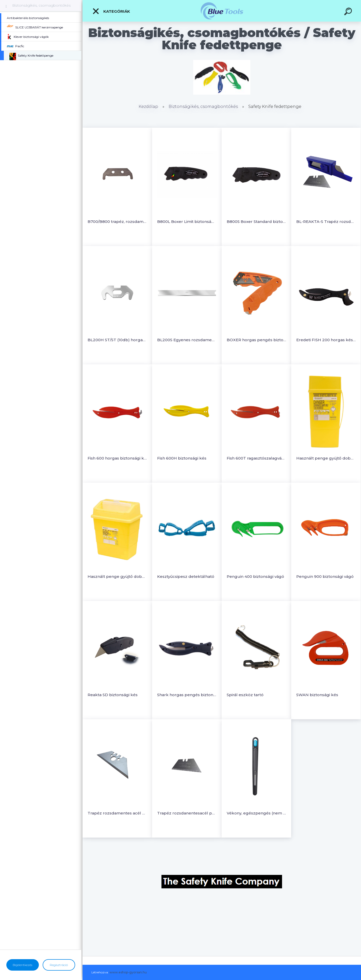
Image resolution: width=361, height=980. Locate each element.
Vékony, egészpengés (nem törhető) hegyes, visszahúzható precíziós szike (256, 813)
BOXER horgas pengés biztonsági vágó (256, 340)
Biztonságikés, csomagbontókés (41, 5)
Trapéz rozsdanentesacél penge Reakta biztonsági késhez (187, 813)
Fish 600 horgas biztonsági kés (117, 458)
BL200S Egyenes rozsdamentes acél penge (187, 340)
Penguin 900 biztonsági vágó (325, 576)
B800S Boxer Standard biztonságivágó (256, 222)
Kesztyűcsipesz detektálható (186, 576)
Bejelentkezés (22, 965)
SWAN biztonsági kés (317, 695)
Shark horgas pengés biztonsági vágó (187, 695)
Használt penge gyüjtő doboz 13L (117, 576)
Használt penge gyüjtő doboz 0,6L (326, 458)
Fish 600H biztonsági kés (182, 458)
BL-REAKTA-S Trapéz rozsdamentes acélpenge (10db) (326, 222)
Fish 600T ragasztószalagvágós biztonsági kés (256, 458)
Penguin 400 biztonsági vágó (255, 576)
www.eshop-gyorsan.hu (128, 972)
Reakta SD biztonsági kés (113, 695)
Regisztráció (59, 965)
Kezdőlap (148, 107)
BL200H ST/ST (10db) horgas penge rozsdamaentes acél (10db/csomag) (117, 340)
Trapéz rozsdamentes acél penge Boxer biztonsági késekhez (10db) (117, 813)
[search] (349, 12)
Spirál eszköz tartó (245, 695)
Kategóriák (111, 11)
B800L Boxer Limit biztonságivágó (187, 222)
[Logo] (222, 11)
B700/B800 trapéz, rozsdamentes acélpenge (117, 222)
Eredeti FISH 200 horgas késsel (326, 340)
